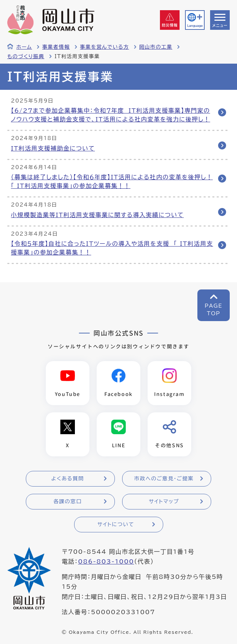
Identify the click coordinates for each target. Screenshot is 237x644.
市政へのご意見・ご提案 (164, 479)
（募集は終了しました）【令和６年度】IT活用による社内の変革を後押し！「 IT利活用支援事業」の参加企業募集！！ (112, 181)
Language (195, 26)
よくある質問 (68, 479)
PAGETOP (214, 310)
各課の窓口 (68, 501)
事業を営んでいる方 (105, 47)
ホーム (24, 47)
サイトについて (116, 524)
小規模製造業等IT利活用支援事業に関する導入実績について (97, 215)
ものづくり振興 (26, 56)
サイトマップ (164, 501)
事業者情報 (56, 47)
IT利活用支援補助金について (53, 148)
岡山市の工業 (156, 47)
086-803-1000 (106, 561)
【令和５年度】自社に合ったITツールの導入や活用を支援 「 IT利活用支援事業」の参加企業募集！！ (112, 248)
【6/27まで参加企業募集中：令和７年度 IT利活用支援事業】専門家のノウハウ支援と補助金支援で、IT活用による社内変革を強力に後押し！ (111, 115)
